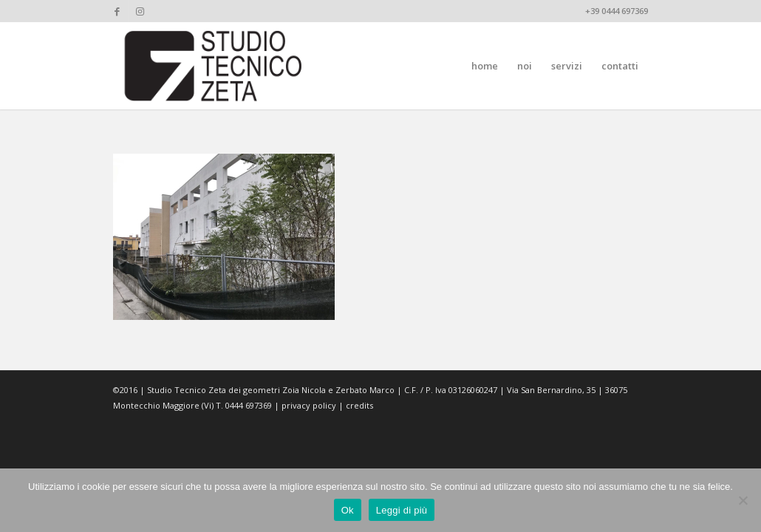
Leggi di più (402, 510)
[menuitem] (485, 66)
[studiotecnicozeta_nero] (214, 66)
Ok (348, 510)
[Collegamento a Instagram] (140, 11)
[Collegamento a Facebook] (117, 11)
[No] (743, 500)
